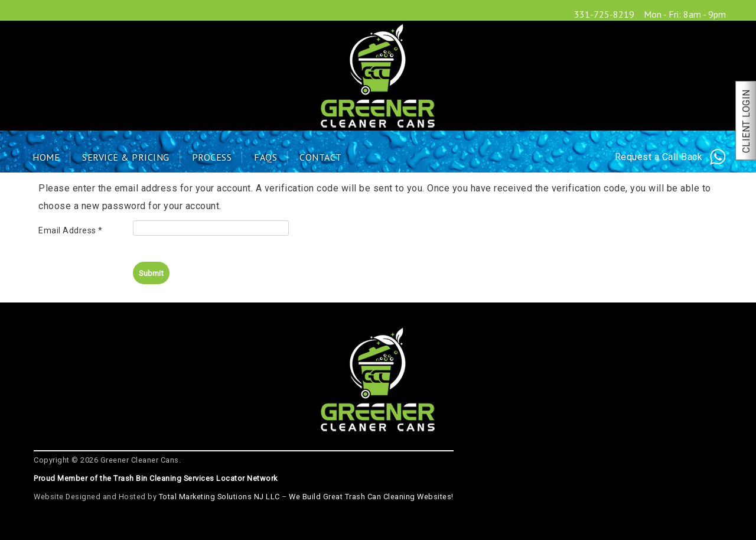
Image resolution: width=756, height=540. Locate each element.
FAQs (265, 157)
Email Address (71, 230)
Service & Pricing (126, 157)
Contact (321, 157)
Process (212, 157)
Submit (151, 273)
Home (46, 157)
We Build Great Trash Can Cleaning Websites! (371, 497)
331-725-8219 (604, 14)
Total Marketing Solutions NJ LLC (219, 497)
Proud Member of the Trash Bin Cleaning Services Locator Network (156, 478)
